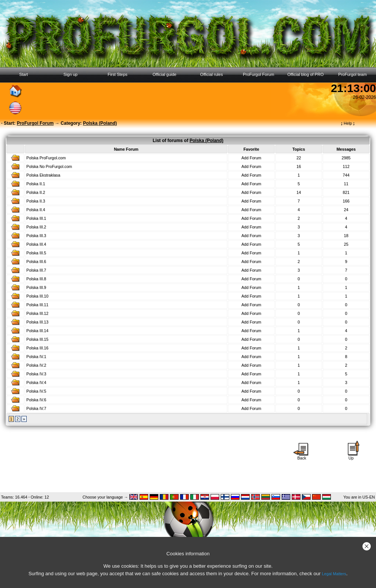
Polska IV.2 (36, 365)
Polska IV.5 (36, 391)
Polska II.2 (36, 192)
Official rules (211, 74)
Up (351, 456)
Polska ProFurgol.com (46, 158)
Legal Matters (334, 574)
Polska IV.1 (36, 357)
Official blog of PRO (305, 74)
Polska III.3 (36, 236)
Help (348, 123)
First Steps (117, 74)
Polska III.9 (36, 287)
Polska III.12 (37, 313)
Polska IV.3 (36, 374)
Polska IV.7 (36, 408)
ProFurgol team (353, 74)
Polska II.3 (36, 201)
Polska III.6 (36, 262)
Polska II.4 (36, 210)
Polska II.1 (36, 184)
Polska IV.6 (36, 400)
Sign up (70, 74)
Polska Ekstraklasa (43, 175)
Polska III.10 (37, 296)
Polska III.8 (36, 279)
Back (302, 456)
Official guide (164, 74)
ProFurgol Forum (258, 74)
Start (23, 74)
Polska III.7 (36, 270)
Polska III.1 (36, 218)
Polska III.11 (37, 305)
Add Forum (251, 158)
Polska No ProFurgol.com (49, 166)
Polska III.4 (36, 244)
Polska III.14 (37, 331)
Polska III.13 (37, 322)
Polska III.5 (36, 253)
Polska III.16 (37, 348)
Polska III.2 (36, 227)
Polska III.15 (37, 339)
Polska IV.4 (36, 382)
